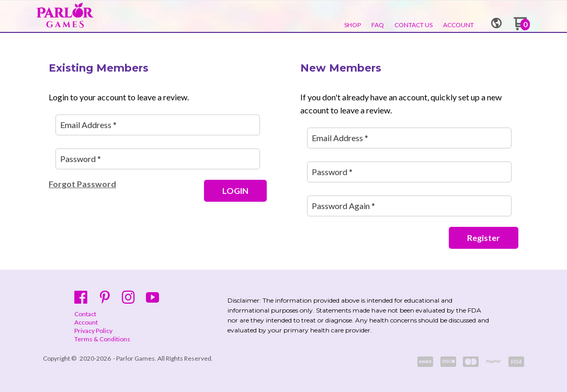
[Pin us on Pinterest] (105, 297)
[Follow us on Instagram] (128, 297)
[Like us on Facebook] (81, 297)
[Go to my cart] (522, 27)
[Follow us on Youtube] (152, 297)
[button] (496, 20)
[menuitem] (353, 25)
